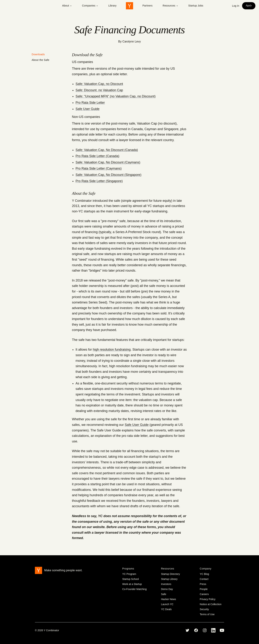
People (204, 589)
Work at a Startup (132, 584)
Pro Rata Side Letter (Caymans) (99, 168)
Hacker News (168, 599)
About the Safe (40, 60)
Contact (204, 579)
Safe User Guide (88, 109)
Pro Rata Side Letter (90, 103)
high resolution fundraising (112, 350)
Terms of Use (207, 614)
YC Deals (166, 609)
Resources (170, 6)
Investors (166, 584)
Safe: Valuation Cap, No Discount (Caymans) (108, 162)
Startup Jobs (196, 6)
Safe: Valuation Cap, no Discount (99, 84)
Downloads (38, 54)
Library (112, 6)
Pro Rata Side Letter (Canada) (97, 156)
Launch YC (167, 604)
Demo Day (167, 589)
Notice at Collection (211, 604)
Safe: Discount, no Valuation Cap (99, 90)
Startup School (131, 579)
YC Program (129, 574)
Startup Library (169, 579)
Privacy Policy (208, 599)
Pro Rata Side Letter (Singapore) (99, 181)
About (67, 6)
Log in (236, 6)
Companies (90, 6)
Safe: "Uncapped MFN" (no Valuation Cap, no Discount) (116, 96)
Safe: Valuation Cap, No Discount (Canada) (107, 150)
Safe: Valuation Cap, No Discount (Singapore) (108, 175)
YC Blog (204, 574)
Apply (249, 5)
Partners (147, 6)
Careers (204, 594)
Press (203, 584)
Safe (164, 594)
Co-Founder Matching (134, 589)
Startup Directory (170, 574)
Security (204, 609)
